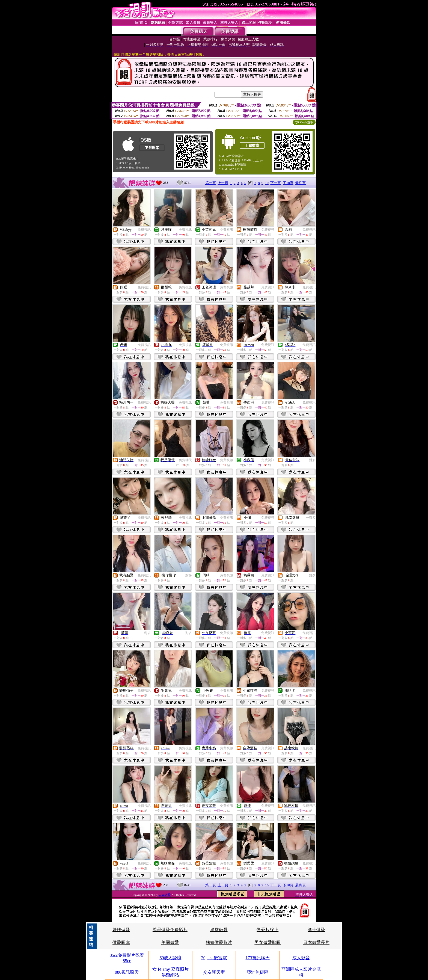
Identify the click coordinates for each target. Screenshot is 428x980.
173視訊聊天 (258, 958)
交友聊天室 (214, 972)
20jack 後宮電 (214, 958)
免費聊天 (185, 460)
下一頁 (276, 183)
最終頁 (300, 183)
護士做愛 (316, 930)
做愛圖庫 (121, 942)
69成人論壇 (170, 958)
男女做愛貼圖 (267, 942)
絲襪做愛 (219, 930)
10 (267, 183)
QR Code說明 (304, 122)
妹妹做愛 (121, 930)
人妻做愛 (165, 895)
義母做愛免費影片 (170, 930)
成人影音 (301, 958)
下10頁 (288, 183)
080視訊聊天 (127, 972)
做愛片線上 (267, 930)
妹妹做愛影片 (219, 942)
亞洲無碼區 (258, 972)
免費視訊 (144, 230)
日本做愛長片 (316, 942)
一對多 (311, 460)
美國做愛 (170, 942)
